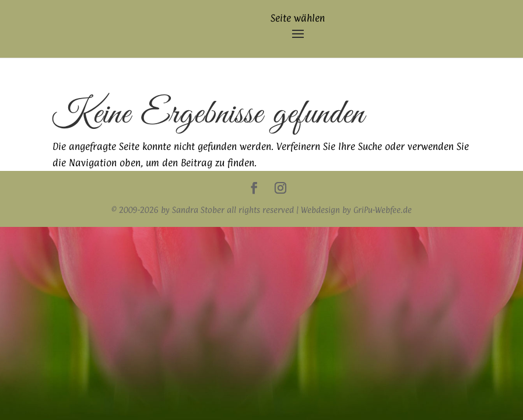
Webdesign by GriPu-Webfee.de (356, 210)
